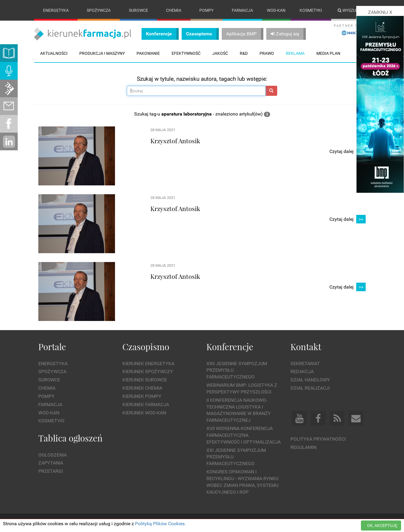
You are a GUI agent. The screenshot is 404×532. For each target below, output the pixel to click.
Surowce (138, 10)
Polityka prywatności (318, 439)
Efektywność (186, 53)
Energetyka (56, 10)
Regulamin (303, 447)
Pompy (206, 10)
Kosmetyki (311, 10)
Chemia (174, 10)
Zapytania (51, 463)
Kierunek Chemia (142, 388)
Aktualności (54, 53)
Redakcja (302, 372)
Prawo (267, 53)
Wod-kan (276, 10)
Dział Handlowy (310, 380)
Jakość (220, 53)
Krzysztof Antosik (175, 141)
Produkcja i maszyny (102, 53)
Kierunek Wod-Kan (144, 413)
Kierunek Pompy (142, 396)
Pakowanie (148, 53)
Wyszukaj (350, 10)
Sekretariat (305, 364)
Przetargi (51, 471)
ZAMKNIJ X (380, 12)
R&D (244, 53)
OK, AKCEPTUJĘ (382, 526)
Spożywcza (99, 10)
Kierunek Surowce (145, 380)
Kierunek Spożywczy (148, 372)
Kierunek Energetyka (148, 364)
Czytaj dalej (348, 152)
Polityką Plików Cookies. (160, 524)
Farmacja (242, 10)
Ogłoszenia (52, 455)
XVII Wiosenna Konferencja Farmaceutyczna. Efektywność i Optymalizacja (244, 435)
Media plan (328, 53)
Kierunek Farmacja (146, 405)
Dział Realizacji (310, 388)
